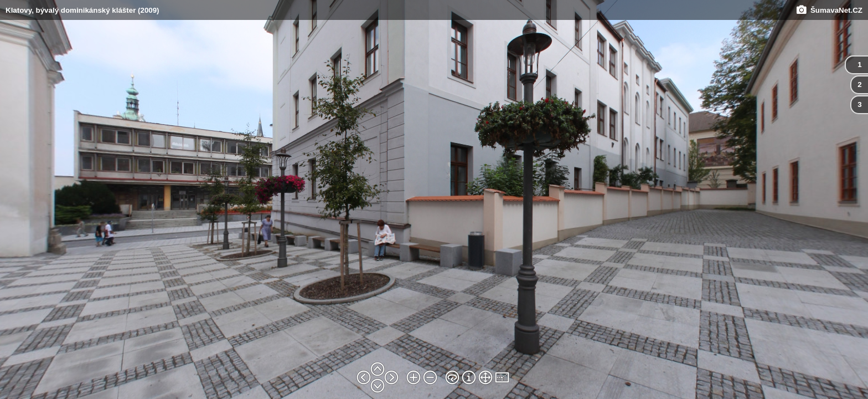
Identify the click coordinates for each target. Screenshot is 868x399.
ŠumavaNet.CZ (830, 10)
